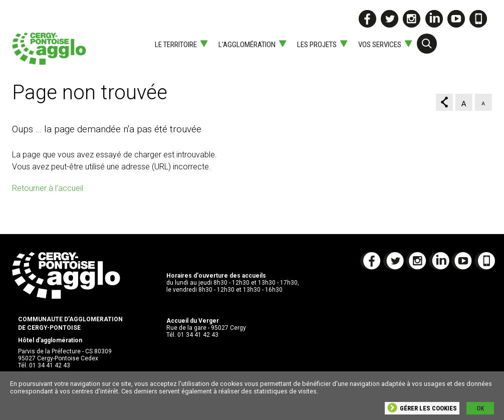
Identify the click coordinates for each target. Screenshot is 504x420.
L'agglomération (247, 45)
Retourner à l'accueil (48, 188)
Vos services (380, 45)
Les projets (317, 45)
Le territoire (176, 45)
